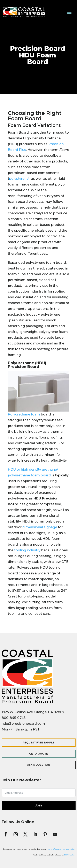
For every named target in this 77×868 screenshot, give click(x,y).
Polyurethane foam (24, 414)
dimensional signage (40, 527)
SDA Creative (70, 855)
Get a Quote (38, 754)
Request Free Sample (38, 743)
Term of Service (55, 849)
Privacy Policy (69, 849)
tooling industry (27, 550)
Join (38, 805)
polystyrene (19, 179)
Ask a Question (39, 765)
